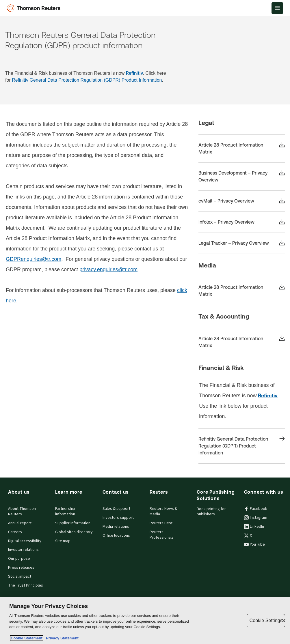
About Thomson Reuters (22, 511)
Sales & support (116, 509)
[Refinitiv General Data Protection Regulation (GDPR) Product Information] (242, 446)
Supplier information (73, 523)
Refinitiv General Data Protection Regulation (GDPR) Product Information (87, 80)
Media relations (116, 527)
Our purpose (19, 559)
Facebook (256, 509)
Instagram (256, 518)
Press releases (21, 568)
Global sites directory (74, 532)
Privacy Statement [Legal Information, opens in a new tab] (61, 638)
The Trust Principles (26, 585)
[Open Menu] (277, 8)
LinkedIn (254, 527)
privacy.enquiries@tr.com (108, 269)
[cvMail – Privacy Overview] (242, 201)
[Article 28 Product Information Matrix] (242, 149)
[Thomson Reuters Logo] (35, 8)
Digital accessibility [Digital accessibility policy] (25, 541)
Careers (15, 532)
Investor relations (23, 550)
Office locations (116, 536)
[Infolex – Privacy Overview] (242, 222)
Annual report (20, 523)
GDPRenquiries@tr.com (34, 259)
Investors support (118, 518)
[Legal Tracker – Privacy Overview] (242, 243)
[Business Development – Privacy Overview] (242, 177)
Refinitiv (134, 73)
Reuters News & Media (163, 511)
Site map (63, 541)
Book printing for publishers (211, 512)
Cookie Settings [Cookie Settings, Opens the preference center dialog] (266, 620)
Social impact (20, 576)
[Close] (284, 621)
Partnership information (65, 511)
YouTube (254, 544)
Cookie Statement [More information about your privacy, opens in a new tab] (27, 638)
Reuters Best (161, 523)
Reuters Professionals (162, 535)
